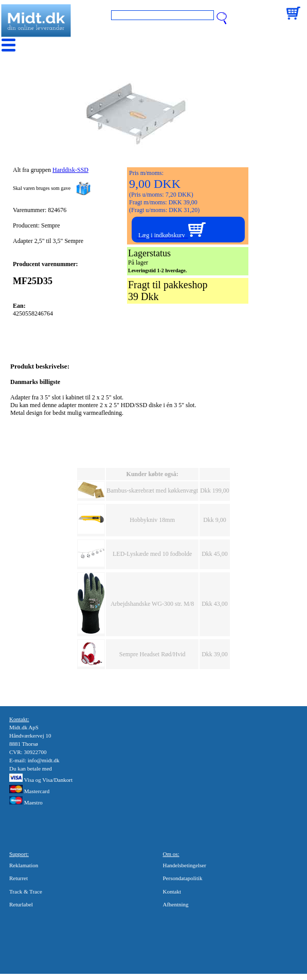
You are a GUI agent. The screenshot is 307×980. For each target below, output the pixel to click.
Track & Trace (26, 891)
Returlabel (21, 904)
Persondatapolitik (183, 878)
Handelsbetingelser (185, 865)
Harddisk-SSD (70, 170)
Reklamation (24, 865)
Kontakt (172, 891)
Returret (19, 878)
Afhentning (176, 904)
